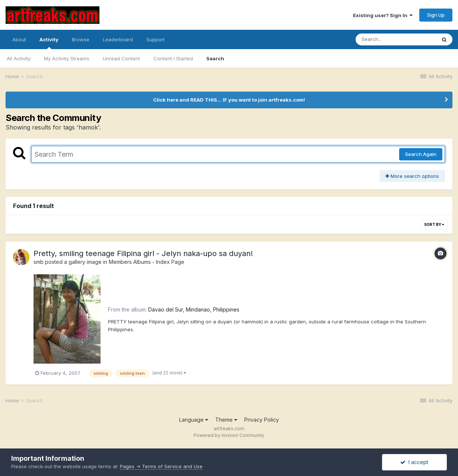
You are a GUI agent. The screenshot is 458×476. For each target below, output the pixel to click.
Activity (49, 43)
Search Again (421, 154)
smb (39, 262)
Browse (81, 39)
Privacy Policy (262, 420)
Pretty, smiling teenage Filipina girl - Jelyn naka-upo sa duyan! (143, 253)
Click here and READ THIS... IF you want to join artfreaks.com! (229, 100)
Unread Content (121, 58)
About (19, 39)
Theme (226, 420)
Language (194, 420)
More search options (412, 176)
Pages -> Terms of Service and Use (161, 466)
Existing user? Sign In (383, 15)
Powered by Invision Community (229, 435)
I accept (414, 462)
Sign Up (436, 15)
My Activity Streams (67, 58)
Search (215, 58)
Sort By (434, 224)
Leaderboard (118, 39)
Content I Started (173, 58)
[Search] (396, 39)
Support (155, 39)
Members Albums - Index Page (147, 262)
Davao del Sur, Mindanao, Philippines (194, 309)
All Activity (19, 58)
